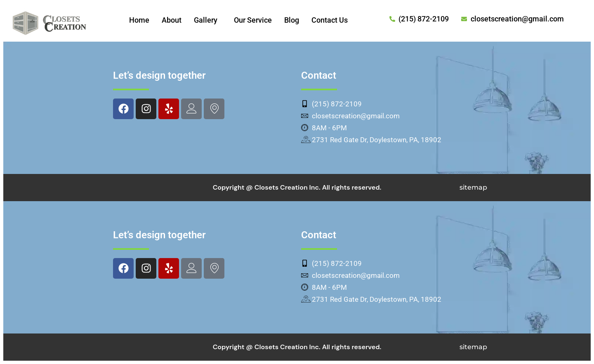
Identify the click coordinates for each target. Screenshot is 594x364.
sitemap (473, 187)
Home (139, 20)
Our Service (253, 20)
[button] (208, 20)
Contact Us (330, 20)
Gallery (206, 20)
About (172, 20)
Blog (292, 20)
